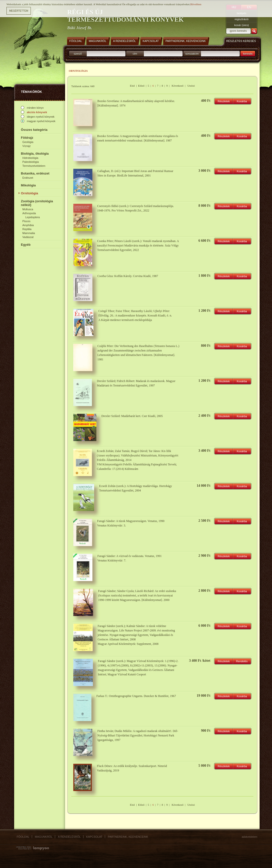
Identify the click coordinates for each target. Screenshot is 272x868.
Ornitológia (29, 193)
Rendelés (242, 661)
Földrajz (27, 138)
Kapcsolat (94, 837)
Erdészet (28, 178)
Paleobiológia (31, 162)
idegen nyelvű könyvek (41, 117)
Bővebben (196, 2)
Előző (141, 86)
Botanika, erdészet (35, 173)
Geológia (28, 142)
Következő (178, 86)
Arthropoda (29, 213)
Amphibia (28, 225)
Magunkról (44, 837)
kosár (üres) (242, 25)
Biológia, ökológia (35, 154)
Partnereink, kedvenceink (128, 837)
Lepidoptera (33, 217)
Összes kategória (34, 130)
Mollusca (28, 209)
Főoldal (23, 837)
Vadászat (28, 237)
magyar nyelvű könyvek (41, 121)
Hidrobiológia (30, 158)
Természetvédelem (34, 166)
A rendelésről (69, 837)
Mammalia (29, 233)
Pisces (26, 221)
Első (132, 86)
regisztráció (241, 19)
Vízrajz (27, 146)
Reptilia (27, 229)
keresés (248, 54)
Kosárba (242, 101)
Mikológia (28, 185)
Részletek (224, 101)
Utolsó (191, 86)
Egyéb (26, 245)
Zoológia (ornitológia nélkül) (37, 203)
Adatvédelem (250, 837)
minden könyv (35, 108)
